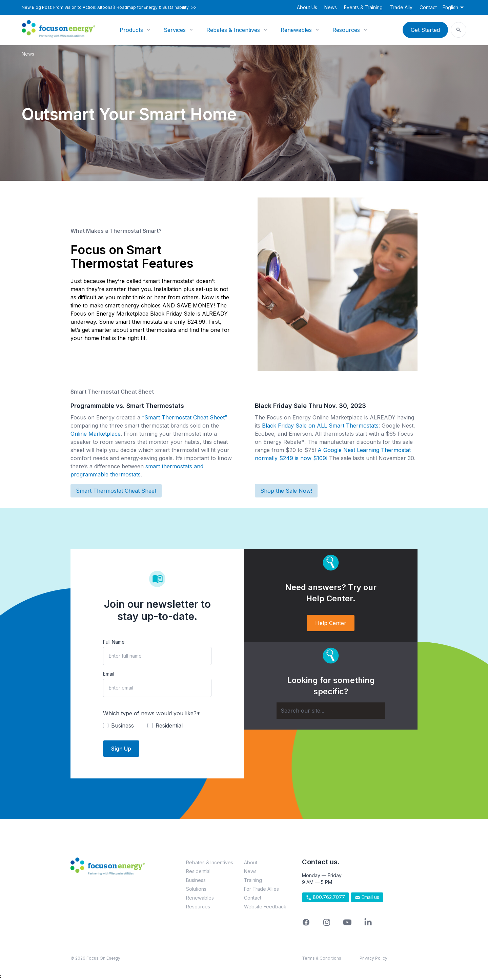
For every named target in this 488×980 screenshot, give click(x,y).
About (251, 862)
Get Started (425, 30)
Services (175, 30)
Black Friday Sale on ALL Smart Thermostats (320, 426)
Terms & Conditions (322, 958)
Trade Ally (401, 7)
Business (196, 880)
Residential (198, 871)
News (331, 7)
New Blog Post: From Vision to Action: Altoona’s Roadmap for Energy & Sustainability (109, 7)
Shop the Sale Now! (286, 491)
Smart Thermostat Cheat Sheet (116, 491)
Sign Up (121, 749)
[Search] (331, 711)
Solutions (196, 889)
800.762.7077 (326, 897)
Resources (346, 30)
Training (253, 880)
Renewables (296, 30)
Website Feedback (265, 907)
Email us (367, 897)
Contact (428, 7)
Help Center (331, 623)
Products (131, 30)
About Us (307, 7)
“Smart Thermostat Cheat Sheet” (185, 417)
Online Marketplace (96, 434)
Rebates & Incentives (233, 30)
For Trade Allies (261, 889)
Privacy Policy (373, 958)
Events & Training (363, 7)
